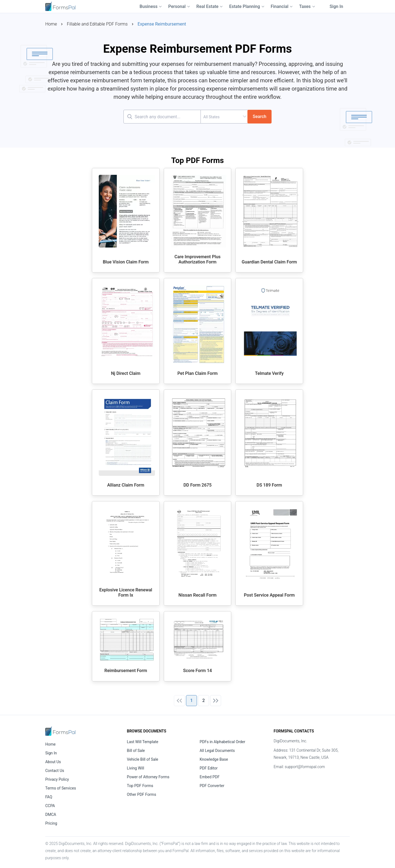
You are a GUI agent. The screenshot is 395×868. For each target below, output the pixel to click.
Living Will (136, 768)
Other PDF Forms (142, 794)
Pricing (51, 823)
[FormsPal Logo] (60, 6)
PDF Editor (209, 768)
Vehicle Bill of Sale (143, 759)
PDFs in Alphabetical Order (222, 742)
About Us (53, 762)
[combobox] (224, 117)
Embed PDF (210, 777)
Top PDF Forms (140, 786)
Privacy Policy (57, 779)
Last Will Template (143, 742)
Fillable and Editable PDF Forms (97, 24)
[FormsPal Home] (60, 731)
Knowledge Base (214, 759)
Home (51, 24)
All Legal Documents (217, 751)
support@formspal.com (305, 767)
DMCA (51, 814)
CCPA (50, 806)
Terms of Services (61, 788)
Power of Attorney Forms (148, 777)
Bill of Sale (136, 751)
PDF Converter (212, 786)
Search (259, 116)
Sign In (336, 6)
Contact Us (55, 771)
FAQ (49, 797)
